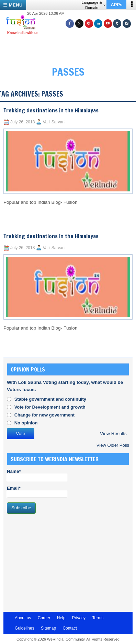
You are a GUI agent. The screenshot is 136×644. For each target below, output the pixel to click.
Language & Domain (93, 5)
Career (44, 618)
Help (61, 618)
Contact (70, 628)
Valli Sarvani (54, 122)
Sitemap (48, 628)
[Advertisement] (71, 47)
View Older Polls (113, 445)
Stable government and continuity (50, 399)
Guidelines (25, 628)
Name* (37, 475)
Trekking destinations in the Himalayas (51, 110)
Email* (37, 492)
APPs (116, 5)
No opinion (26, 423)
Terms (98, 618)
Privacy (79, 618)
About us (23, 618)
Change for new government (45, 415)
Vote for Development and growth (50, 407)
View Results (113, 434)
